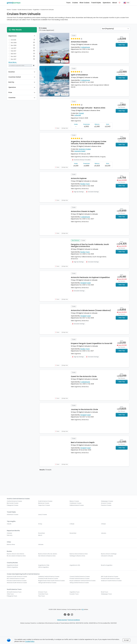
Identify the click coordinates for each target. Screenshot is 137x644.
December (73, 533)
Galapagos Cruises (107, 501)
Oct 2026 (14, 40)
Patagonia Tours (12, 596)
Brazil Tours (105, 592)
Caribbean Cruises (75, 503)
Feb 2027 (14, 51)
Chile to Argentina (12, 567)
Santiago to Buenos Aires (77, 556)
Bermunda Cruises (13, 503)
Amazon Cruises (106, 503)
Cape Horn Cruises (44, 505)
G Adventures (85, 47)
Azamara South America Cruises (17, 577)
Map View (65, 61)
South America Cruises (45, 501)
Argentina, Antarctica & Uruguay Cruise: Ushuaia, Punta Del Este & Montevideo (89, 142)
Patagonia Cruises (13, 505)
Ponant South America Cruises (110, 579)
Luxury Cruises (43, 515)
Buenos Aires (11, 544)
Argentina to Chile (44, 565)
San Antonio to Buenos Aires (47, 556)
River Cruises (85, 3)
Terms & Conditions (74, 620)
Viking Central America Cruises (79, 583)
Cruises (75, 3)
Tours (68, 3)
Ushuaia (41, 544)
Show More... (13, 62)
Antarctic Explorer (79, 178)
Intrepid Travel (85, 283)
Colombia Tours (43, 594)
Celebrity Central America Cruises (49, 577)
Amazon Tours (43, 592)
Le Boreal (78, 115)
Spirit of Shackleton (79, 75)
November (42, 533)
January (104, 533)
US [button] (83, 609)
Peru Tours (42, 596)
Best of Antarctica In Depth (83, 442)
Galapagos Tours (106, 594)
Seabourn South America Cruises (111, 581)
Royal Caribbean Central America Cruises (83, 581)
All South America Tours (14, 592)
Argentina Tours (75, 592)
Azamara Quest (80, 151)
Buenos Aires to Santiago (109, 554)
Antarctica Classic (79, 42)
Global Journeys (62, 620)
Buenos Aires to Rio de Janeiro (48, 554)
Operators (107, 3)
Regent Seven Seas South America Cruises (51, 581)
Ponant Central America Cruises (80, 579)
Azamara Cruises (85, 149)
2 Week (72, 524)
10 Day (40, 524)
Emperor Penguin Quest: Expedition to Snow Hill (92, 343)
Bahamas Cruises (44, 503)
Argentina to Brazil (12, 565)
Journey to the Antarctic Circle (84, 409)
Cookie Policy (30, 641)
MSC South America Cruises (110, 577)
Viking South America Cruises (47, 583)
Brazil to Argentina (107, 565)
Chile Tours (10, 594)
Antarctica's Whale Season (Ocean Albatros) (91, 310)
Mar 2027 (14, 54)
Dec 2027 (14, 59)
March (40, 535)
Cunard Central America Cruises (80, 577)
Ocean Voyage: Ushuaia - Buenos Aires (88, 108)
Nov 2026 (14, 43)
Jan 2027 (14, 48)
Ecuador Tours (74, 594)
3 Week (103, 524)
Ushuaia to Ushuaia (107, 556)
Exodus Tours (85, 184)
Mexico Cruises (74, 501)
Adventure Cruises (13, 515)
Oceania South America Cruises (48, 579)
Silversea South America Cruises (17, 583)
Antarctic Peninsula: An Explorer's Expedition (90, 277)
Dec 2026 (14, 45)
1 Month (9, 524)
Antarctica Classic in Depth (83, 211)
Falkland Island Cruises (77, 505)
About (115, 3)
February (10, 535)
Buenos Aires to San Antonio (16, 554)
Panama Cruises (106, 505)
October (9, 533)
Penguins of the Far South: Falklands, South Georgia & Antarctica (90, 245)
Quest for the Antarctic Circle (84, 376)
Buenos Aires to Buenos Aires (79, 554)
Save (57, 61)
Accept (126, 640)
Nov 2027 (14, 56)
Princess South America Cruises (17, 581)
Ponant (81, 113)
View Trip (122, 45)
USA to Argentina (43, 567)
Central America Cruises (14, 501)
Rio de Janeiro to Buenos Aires (16, 556)
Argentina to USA (75, 565)
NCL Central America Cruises (16, 579)
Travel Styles (96, 3)
